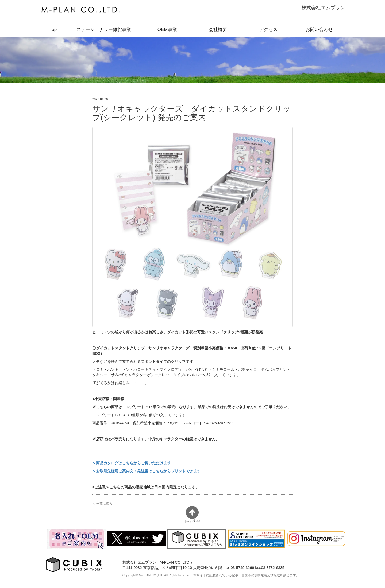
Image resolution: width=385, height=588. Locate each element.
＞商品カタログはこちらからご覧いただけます (132, 463)
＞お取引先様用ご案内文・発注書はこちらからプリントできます (147, 471)
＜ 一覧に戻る (102, 503)
